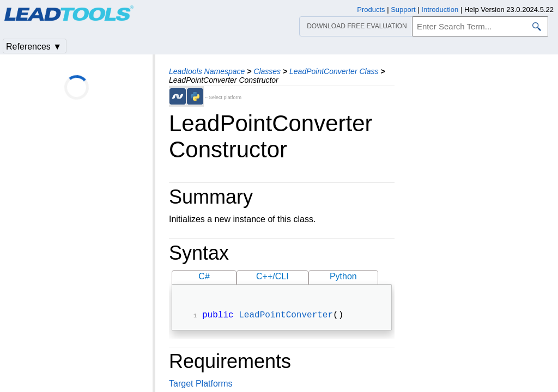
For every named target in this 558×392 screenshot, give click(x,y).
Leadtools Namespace (207, 71)
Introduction (440, 10)
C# (204, 276)
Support (403, 10)
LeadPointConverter (286, 316)
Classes (267, 71)
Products (371, 10)
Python (343, 276)
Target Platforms (201, 385)
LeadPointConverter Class (334, 71)
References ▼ (34, 47)
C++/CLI (272, 276)
